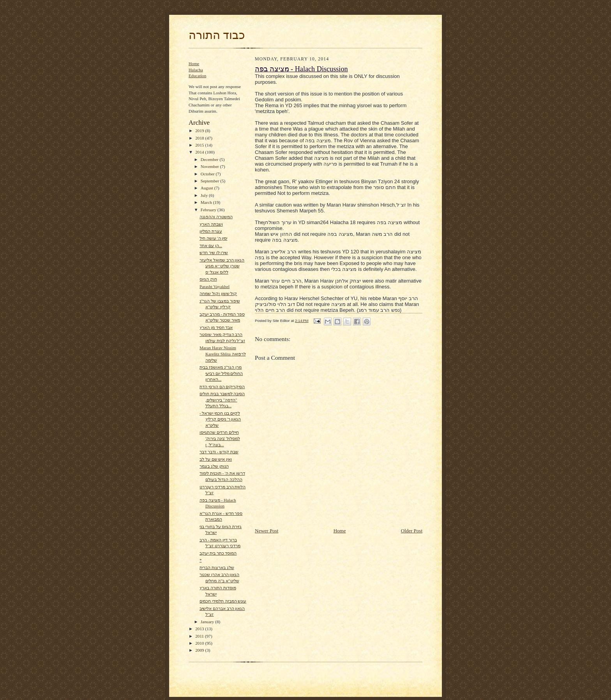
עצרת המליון (211, 231)
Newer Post (267, 531)
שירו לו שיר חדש (214, 253)
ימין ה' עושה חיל (213, 238)
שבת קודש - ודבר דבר (219, 452)
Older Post (412, 531)
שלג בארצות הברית (217, 567)
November (210, 166)
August (207, 188)
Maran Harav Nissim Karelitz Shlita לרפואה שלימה (223, 354)
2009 (200, 650)
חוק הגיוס (208, 279)
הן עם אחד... (211, 246)
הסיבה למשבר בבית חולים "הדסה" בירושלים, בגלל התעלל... (222, 400)
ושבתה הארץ (211, 224)
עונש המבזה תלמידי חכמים (223, 601)
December (210, 159)
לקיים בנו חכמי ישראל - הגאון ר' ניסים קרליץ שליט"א (220, 419)
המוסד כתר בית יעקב (218, 553)
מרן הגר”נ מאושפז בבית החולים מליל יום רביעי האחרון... (221, 373)
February (209, 210)
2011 (200, 636)
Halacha (196, 70)
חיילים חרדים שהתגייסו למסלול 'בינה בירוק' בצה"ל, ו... (220, 438)
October (208, 174)
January (208, 622)
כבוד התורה (217, 35)
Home (194, 64)
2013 (200, 629)
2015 (200, 145)
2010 (200, 643)
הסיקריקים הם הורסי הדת (222, 387)
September (211, 181)
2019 (200, 131)
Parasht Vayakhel (215, 286)
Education (197, 76)
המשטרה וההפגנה (216, 217)
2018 (200, 138)
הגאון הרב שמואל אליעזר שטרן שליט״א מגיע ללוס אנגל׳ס (222, 266)
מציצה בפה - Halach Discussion (301, 69)
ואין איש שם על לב (216, 459)
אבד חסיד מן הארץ (216, 327)
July (205, 195)
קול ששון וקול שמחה (218, 293)
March (207, 202)
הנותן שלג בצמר (214, 466)
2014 (200, 152)
